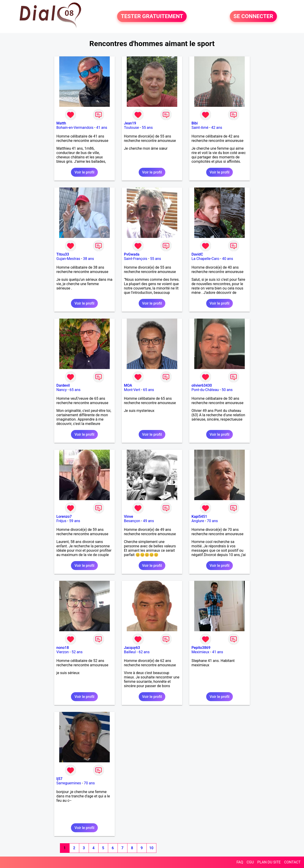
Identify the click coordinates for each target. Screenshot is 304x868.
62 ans (144, 652)
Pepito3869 (201, 648)
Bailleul (130, 652)
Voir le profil (84, 172)
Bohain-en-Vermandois (75, 128)
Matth (61, 123)
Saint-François (136, 259)
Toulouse (131, 128)
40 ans (228, 259)
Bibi (195, 123)
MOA (128, 385)
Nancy (62, 390)
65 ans (75, 390)
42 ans (217, 128)
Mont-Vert (132, 390)
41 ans (102, 128)
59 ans (75, 521)
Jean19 (130, 123)
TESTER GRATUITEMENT (152, 17)
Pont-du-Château (205, 390)
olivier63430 (202, 385)
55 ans (147, 128)
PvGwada (132, 254)
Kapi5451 (199, 517)
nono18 (63, 648)
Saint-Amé (200, 128)
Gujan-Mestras (68, 259)
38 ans (88, 259)
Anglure (198, 521)
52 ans (77, 652)
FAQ (240, 862)
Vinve (129, 517)
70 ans (212, 521)
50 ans (227, 390)
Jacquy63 (132, 648)
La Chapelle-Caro (205, 259)
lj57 (59, 779)
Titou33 (63, 254)
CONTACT (292, 862)
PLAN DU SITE (269, 862)
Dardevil (63, 385)
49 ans (149, 521)
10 (151, 848)
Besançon (132, 521)
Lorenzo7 (64, 517)
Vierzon (63, 652)
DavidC (197, 254)
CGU (250, 862)
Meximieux (200, 652)
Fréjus (61, 521)
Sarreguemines (69, 783)
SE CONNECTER (253, 17)
